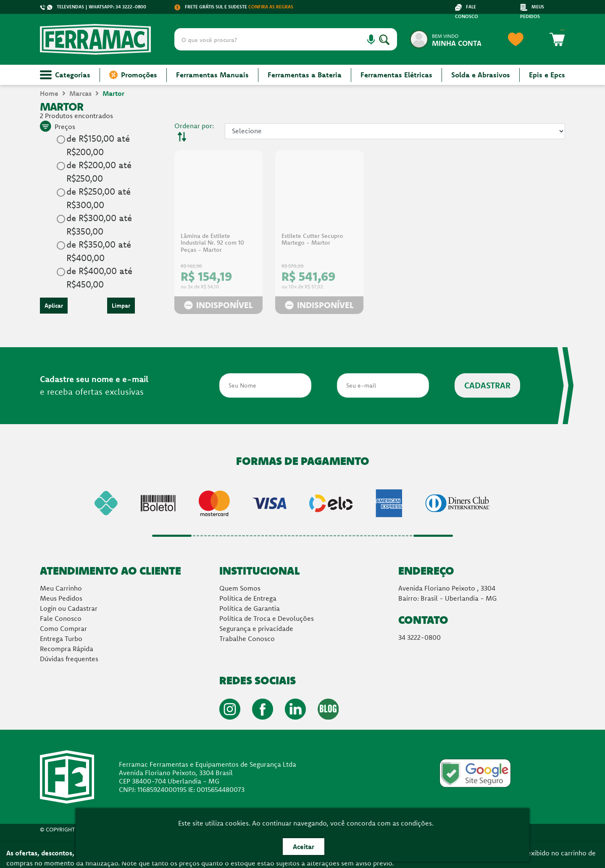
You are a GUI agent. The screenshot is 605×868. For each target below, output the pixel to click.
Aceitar (304, 847)
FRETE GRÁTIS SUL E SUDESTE (234, 7)
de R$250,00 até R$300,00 (99, 198)
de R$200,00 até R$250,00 (99, 171)
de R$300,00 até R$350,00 (99, 224)
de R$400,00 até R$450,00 (99, 277)
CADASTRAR (487, 385)
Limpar (121, 306)
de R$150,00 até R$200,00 (98, 145)
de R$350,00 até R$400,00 (99, 251)
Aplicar (54, 306)
